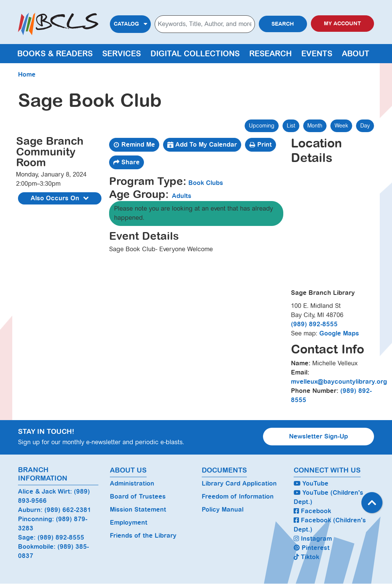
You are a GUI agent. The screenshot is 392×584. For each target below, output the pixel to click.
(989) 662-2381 (68, 510)
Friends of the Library (143, 536)
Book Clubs (206, 183)
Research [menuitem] (270, 54)
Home (27, 74)
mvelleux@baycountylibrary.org (339, 382)
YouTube (311, 483)
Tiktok (306, 557)
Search (283, 24)
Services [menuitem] (122, 54)
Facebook (312, 511)
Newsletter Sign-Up (318, 436)
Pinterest (312, 548)
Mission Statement (138, 510)
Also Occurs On (61, 199)
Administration (132, 483)
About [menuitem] (356, 54)
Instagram (313, 539)
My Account (342, 24)
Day (365, 126)
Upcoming (262, 126)
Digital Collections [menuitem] (195, 54)
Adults (182, 196)
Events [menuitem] (317, 54)
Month (315, 126)
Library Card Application (239, 483)
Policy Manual (223, 510)
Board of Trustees (138, 496)
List (291, 126)
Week (341, 126)
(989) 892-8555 (314, 324)
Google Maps (339, 333)
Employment (129, 523)
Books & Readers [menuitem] (55, 54)
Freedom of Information (238, 496)
